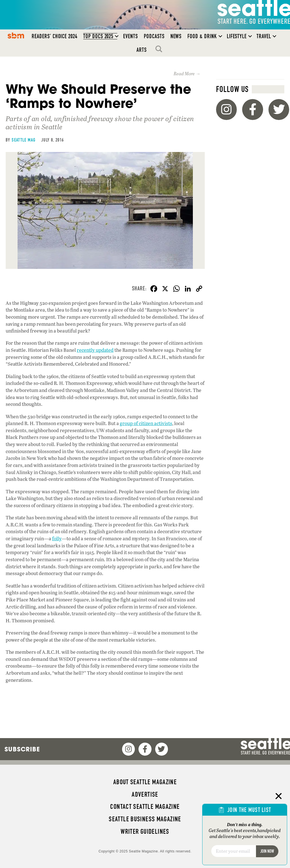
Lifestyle (237, 36)
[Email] (234, 851)
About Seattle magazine (145, 782)
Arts (142, 50)
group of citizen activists (146, 423)
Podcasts (154, 36)
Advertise (145, 794)
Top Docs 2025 (98, 36)
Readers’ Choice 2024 (55, 36)
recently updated (95, 350)
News (176, 36)
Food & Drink (202, 36)
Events (131, 36)
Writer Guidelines (145, 831)
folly (57, 538)
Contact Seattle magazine (145, 807)
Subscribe (22, 749)
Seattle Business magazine (145, 819)
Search (160, 49)
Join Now (267, 851)
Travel (264, 36)
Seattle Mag (24, 140)
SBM (16, 35)
